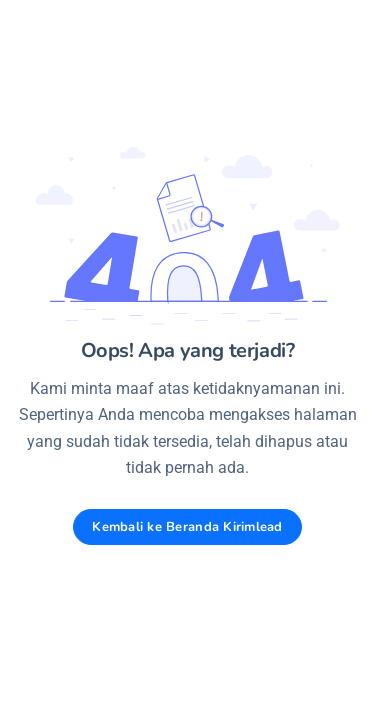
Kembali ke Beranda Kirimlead (187, 527)
